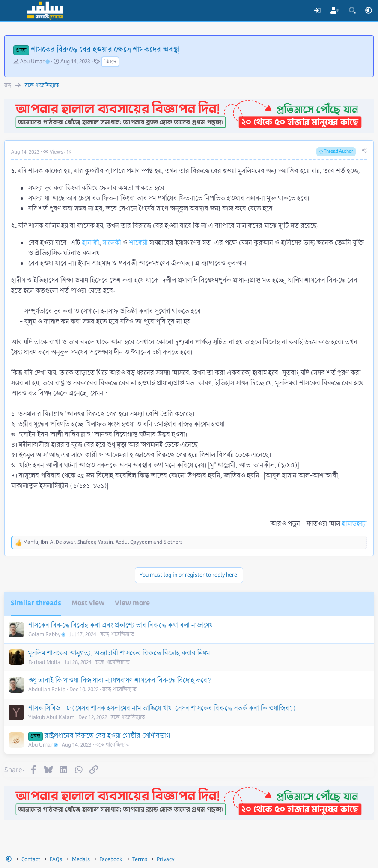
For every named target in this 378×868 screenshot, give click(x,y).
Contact (31, 859)
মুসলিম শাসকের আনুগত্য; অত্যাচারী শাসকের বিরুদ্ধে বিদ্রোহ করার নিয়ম (119, 653)
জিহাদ (110, 62)
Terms (140, 859)
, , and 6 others (103, 542)
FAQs (56, 859)
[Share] (364, 151)
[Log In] (317, 11)
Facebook (111, 859)
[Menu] (12, 11)
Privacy (165, 859)
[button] (369, 11)
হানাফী (91, 243)
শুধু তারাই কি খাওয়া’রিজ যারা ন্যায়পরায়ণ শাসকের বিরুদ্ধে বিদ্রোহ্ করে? (120, 680)
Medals (81, 859)
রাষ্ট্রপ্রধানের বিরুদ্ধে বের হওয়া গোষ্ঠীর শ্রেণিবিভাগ (107, 736)
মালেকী (112, 243)
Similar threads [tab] (36, 603)
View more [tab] (132, 603)
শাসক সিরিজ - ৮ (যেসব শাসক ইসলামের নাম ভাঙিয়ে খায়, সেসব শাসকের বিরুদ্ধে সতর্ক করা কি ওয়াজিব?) (162, 708)
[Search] (352, 11)
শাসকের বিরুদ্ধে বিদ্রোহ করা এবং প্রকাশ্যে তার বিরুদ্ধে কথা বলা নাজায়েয (121, 625)
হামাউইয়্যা (354, 524)
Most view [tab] (88, 603)
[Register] (335, 11)
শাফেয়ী (138, 243)
